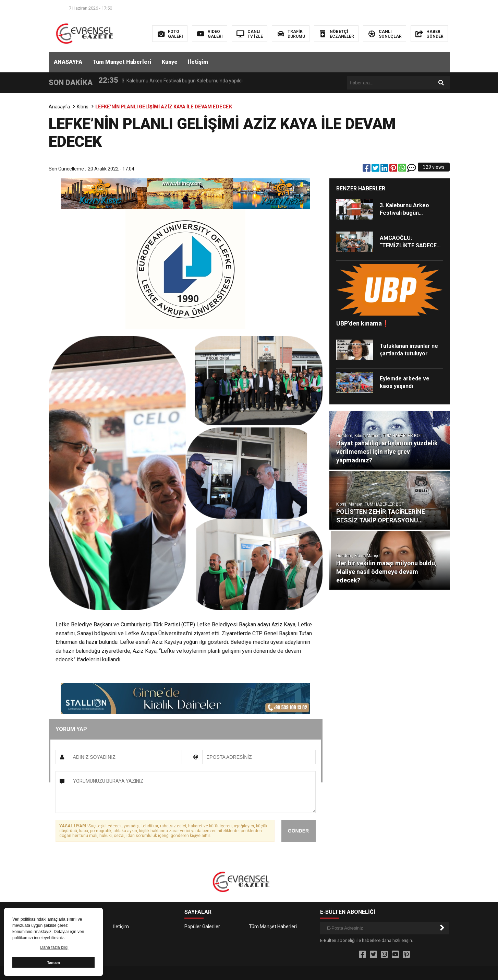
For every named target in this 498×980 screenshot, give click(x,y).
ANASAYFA (68, 62)
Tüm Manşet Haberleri (122, 62)
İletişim (198, 62)
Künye (170, 62)
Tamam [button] (53, 963)
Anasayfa (59, 107)
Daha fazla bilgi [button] (54, 947)
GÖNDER (298, 831)
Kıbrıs (83, 107)
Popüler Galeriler (202, 926)
